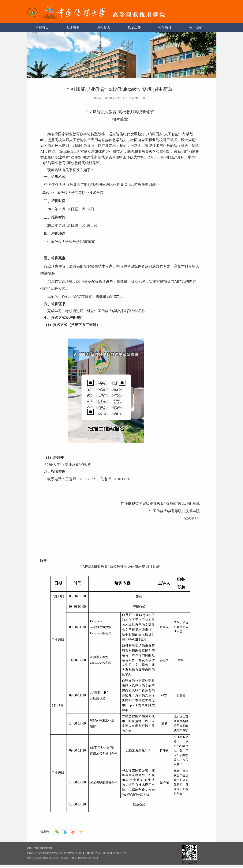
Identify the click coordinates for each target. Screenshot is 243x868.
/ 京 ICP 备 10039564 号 (86, 853)
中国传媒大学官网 (43, 848)
